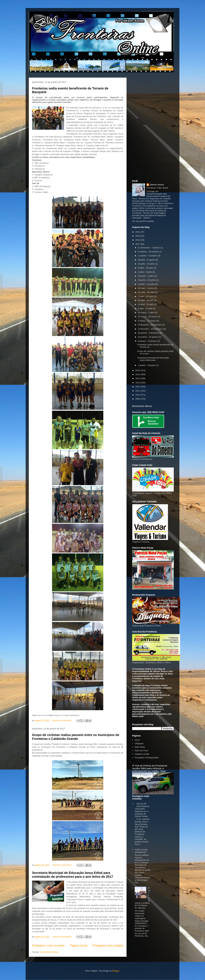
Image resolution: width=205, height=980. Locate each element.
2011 (138, 391)
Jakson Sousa (157, 185)
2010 (138, 395)
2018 (138, 240)
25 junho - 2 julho (146, 276)
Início (137, 740)
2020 (138, 236)
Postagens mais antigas (108, 946)
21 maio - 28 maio (147, 292)
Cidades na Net (142, 754)
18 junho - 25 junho (147, 280)
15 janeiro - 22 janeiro (148, 337)
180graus (139, 743)
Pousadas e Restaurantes (147, 758)
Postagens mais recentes (48, 946)
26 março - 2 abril (146, 313)
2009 (138, 399)
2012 (138, 387)
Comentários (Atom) (49, 952)
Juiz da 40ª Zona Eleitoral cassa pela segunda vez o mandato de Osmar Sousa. (142, 810)
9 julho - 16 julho (146, 268)
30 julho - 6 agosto (147, 260)
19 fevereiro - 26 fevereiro (150, 325)
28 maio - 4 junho (146, 288)
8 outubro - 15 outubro (148, 252)
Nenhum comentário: (62, 720)
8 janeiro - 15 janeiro (148, 341)
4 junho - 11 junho (147, 284)
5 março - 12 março (147, 321)
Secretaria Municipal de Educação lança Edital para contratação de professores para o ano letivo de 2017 (73, 875)
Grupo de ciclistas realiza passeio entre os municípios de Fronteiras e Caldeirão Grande (76, 737)
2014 (138, 378)
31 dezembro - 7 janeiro (149, 248)
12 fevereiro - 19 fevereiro (150, 329)
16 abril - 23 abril (146, 304)
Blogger (116, 971)
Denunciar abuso (142, 406)
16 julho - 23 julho (146, 264)
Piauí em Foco (141, 751)
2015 (138, 374)
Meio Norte (140, 747)
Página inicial (79, 946)
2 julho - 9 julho (145, 272)
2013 (138, 383)
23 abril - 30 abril (146, 300)
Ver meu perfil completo (143, 221)
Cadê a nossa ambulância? (141, 851)
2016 (138, 370)
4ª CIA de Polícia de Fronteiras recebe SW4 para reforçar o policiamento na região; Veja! (150, 768)
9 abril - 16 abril (145, 309)
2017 (138, 244)
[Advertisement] (153, 128)
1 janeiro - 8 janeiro (147, 365)
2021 (138, 232)
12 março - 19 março (148, 317)
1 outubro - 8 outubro (148, 256)
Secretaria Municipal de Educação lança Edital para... (153, 359)
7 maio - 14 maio (146, 296)
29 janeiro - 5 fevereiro (149, 333)
